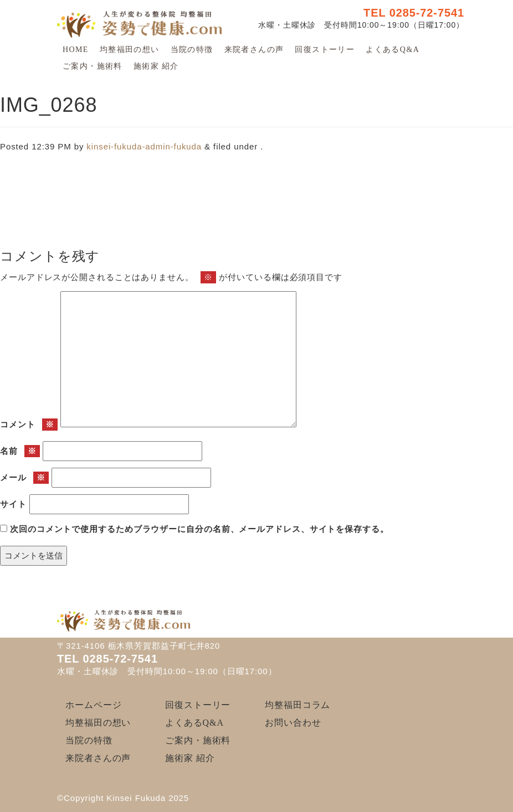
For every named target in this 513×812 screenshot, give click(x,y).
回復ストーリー (325, 50)
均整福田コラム (297, 705)
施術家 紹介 (156, 66)
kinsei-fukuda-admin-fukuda (144, 146)
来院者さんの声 (254, 50)
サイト (13, 504)
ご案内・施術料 (93, 66)
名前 (20, 451)
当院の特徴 (192, 50)
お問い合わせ (293, 723)
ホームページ (93, 705)
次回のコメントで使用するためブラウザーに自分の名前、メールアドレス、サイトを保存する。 (199, 529)
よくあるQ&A (393, 50)
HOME (76, 50)
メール (24, 478)
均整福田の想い (130, 50)
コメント (29, 425)
